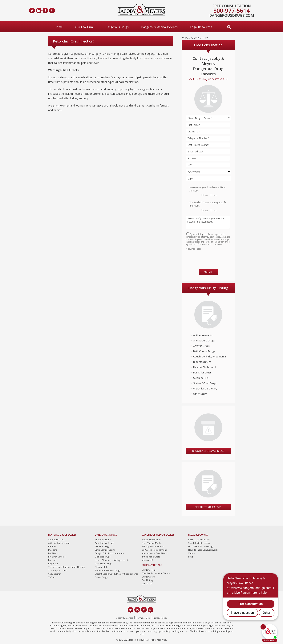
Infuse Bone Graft (151, 557)
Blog (190, 557)
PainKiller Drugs (202, 372)
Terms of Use (143, 618)
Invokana (53, 550)
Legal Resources (201, 27)
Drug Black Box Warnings (208, 451)
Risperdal (53, 563)
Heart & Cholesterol (205, 367)
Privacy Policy (160, 618)
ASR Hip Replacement (59, 543)
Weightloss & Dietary (205, 388)
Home (59, 27)
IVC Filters (53, 553)
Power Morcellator (151, 539)
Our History (148, 580)
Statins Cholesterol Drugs (108, 570)
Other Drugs (200, 394)
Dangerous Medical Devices (159, 27)
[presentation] (208, 258)
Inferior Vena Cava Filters (154, 553)
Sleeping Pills (201, 378)
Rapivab (52, 560)
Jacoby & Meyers (124, 618)
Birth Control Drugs (204, 351)
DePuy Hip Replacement (154, 550)
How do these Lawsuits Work (203, 550)
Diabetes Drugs (202, 362)
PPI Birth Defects (57, 557)
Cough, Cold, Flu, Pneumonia (210, 356)
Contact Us (147, 584)
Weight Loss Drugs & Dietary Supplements (116, 574)
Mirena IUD (147, 560)
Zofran (52, 577)
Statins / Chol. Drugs (205, 383)
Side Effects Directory (208, 507)
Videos (192, 553)
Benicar (52, 546)
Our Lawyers (148, 577)
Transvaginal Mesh (58, 570)
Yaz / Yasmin (55, 574)
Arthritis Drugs (201, 346)
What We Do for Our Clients (156, 573)
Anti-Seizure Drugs (204, 340)
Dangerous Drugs (117, 27)
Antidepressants (203, 335)
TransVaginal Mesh (151, 543)
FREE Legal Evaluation (199, 539)
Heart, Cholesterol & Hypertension (113, 560)
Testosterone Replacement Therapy (67, 567)
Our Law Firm (84, 27)
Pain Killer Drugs (103, 563)
